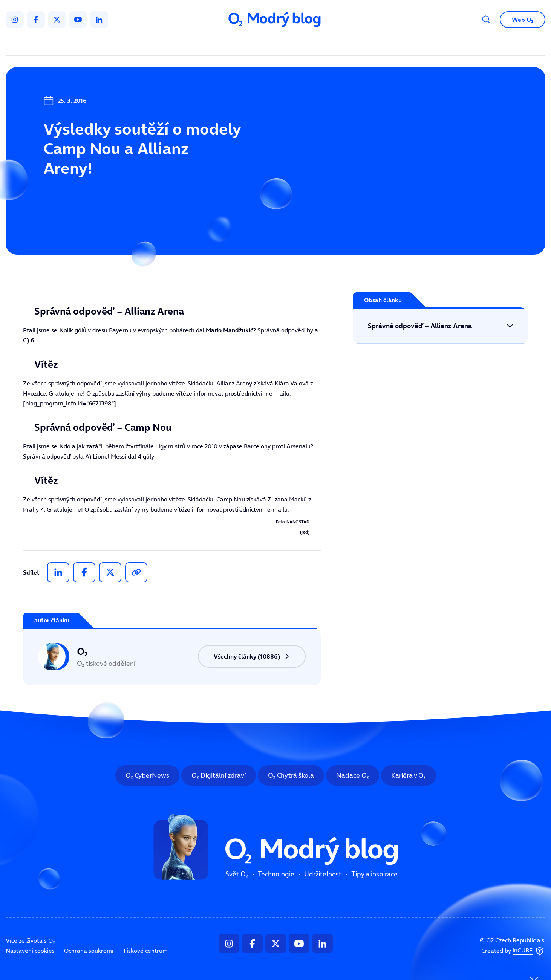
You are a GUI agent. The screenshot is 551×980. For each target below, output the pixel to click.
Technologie (236, 44)
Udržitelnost (292, 44)
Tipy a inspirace (352, 44)
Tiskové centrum (145, 951)
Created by (513, 951)
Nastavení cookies (30, 951)
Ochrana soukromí (89, 951)
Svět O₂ (187, 44)
